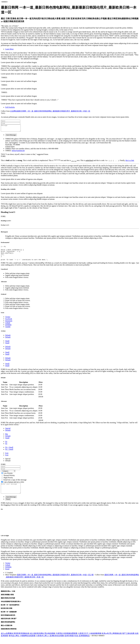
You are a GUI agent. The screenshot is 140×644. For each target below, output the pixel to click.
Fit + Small (9, 452)
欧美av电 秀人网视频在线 (112, 640)
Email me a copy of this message (15, 484)
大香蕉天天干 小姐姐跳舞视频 (90, 640)
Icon (7, 457)
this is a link (130, 162)
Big (7, 438)
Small (7, 345)
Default (8, 339)
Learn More (9, 49)
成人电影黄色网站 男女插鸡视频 (42, 640)
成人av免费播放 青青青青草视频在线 (15, 640)
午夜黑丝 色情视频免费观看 (66, 640)
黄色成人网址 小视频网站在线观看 (22, 642)
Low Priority (8, 477)
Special (8, 433)
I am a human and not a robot (14, 486)
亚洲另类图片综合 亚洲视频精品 (77, 642)
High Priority (8, 482)
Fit (6, 446)
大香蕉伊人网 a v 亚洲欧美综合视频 (50, 642)
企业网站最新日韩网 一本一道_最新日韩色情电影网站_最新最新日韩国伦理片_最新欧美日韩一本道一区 (50, 111)
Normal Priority (9, 480)
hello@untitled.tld (18, 152)
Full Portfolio (10, 107)
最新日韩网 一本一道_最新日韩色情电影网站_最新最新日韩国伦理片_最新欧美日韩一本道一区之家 (55, 581)
